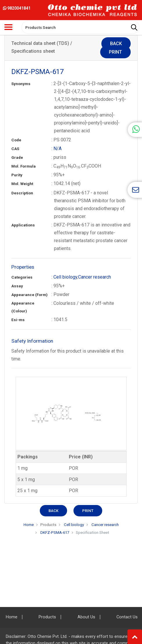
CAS (15, 149)
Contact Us (127, 617)
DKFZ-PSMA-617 (55, 533)
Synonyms (21, 84)
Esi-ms (18, 320)
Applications (23, 225)
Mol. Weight (22, 184)
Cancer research (95, 277)
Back (116, 44)
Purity (17, 175)
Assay (17, 286)
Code (16, 140)
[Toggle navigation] (8, 27)
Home (29, 525)
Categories (22, 277)
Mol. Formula (24, 166)
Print (115, 52)
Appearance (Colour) (23, 307)
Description (22, 193)
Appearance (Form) (29, 295)
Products (48, 525)
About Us (86, 617)
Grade (17, 158)
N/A (57, 148)
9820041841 (17, 8)
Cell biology (65, 277)
